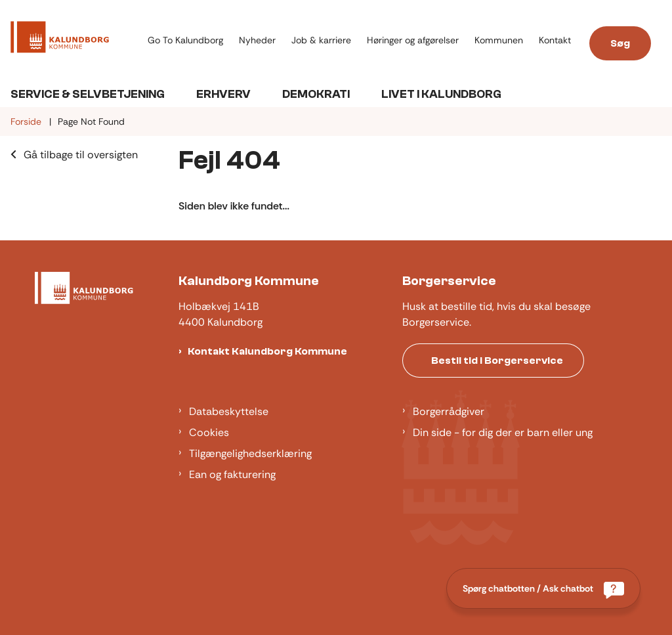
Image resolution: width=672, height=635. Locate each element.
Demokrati (316, 94)
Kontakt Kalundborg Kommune (267, 351)
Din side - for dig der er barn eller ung (503, 432)
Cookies (209, 432)
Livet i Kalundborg (441, 94)
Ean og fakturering (232, 474)
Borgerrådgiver (449, 411)
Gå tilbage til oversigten (81, 155)
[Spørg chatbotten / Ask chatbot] (543, 588)
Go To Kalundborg (185, 40)
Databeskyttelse (229, 411)
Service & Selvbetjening (88, 94)
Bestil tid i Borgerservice (497, 361)
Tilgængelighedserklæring (250, 453)
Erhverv (223, 94)
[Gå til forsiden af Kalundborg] (70, 39)
